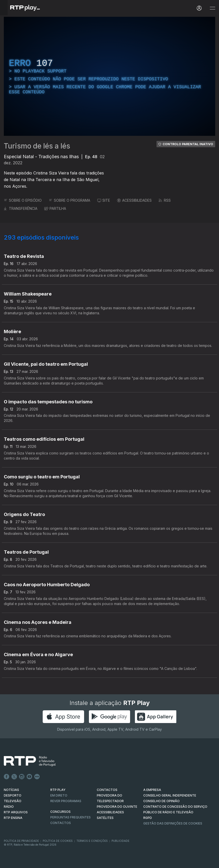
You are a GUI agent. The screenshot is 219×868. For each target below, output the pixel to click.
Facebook (7, 777)
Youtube (29, 777)
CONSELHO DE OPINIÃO (161, 801)
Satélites (105, 818)
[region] (109, 76)
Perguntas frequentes (71, 817)
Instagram (22, 777)
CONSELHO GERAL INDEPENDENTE (170, 795)
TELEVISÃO (13, 801)
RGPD (148, 818)
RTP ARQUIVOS (16, 812)
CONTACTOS (107, 790)
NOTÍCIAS (11, 790)
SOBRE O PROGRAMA (69, 200)
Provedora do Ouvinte (117, 807)
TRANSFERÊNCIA (21, 208)
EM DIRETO (59, 795)
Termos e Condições (92, 841)
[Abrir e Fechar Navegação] (212, 8)
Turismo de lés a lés (37, 146)
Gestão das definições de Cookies (173, 823)
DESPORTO (13, 795)
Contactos (61, 823)
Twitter (14, 777)
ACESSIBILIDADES (134, 200)
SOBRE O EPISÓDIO (23, 200)
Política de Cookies (58, 841)
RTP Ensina (13, 818)
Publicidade (120, 841)
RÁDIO (9, 807)
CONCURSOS (60, 812)
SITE (104, 200)
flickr (37, 777)
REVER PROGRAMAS (66, 801)
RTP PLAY (58, 790)
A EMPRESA (152, 790)
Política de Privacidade (21, 841)
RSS (165, 200)
